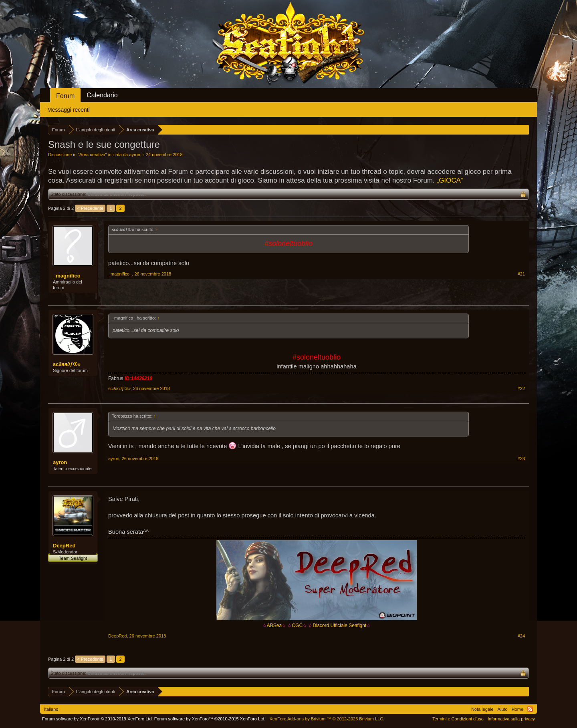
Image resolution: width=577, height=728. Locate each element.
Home (517, 709)
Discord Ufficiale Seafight (339, 625)
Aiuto (503, 709)
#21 (521, 274)
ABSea (272, 625)
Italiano (51, 709)
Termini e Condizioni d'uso (458, 719)
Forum (65, 96)
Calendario (102, 95)
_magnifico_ (68, 276)
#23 (521, 459)
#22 (521, 388)
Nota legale (482, 709)
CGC (297, 625)
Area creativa (92, 155)
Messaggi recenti (69, 110)
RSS (530, 709)
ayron (135, 155)
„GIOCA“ (450, 180)
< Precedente (90, 208)
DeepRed (64, 546)
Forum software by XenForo (98, 719)
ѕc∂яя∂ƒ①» (67, 364)
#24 (521, 636)
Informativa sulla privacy (511, 719)
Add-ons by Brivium (327, 719)
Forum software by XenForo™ (210, 719)
